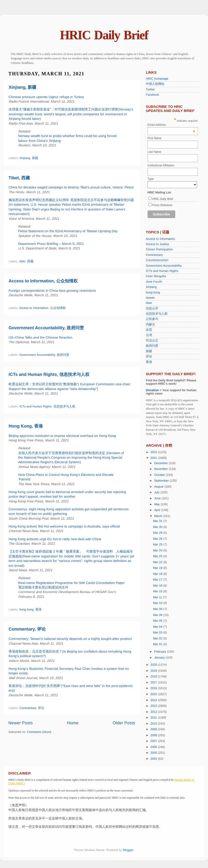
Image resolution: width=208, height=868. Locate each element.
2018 (154, 676)
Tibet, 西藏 (19, 178)
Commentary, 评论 (27, 629)
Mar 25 (158, 544)
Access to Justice (157, 244)
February (161, 652)
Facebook (152, 95)
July (157, 492)
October (160, 475)
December (161, 463)
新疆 (35, 158)
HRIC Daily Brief (104, 35)
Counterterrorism (157, 260)
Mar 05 (158, 621)
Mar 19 (158, 568)
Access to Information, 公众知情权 (43, 281)
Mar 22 (158, 562)
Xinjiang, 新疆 (22, 87)
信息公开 (152, 308)
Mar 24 (158, 550)
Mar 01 (158, 644)
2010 (154, 724)
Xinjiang (25, 158)
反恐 (149, 330)
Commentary (28, 708)
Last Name (154, 152)
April (158, 510)
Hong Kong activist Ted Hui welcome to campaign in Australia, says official (64, 526)
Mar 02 (158, 638)
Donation (152, 390)
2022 (154, 452)
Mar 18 (158, 574)
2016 (154, 688)
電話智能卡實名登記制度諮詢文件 (43, 587)
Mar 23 (158, 556)
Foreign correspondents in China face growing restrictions (52, 291)
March (159, 516)
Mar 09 (158, 609)
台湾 (149, 335)
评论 (41, 708)
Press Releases (162, 205)
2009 (154, 729)
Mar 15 (158, 591)
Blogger (128, 850)
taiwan (150, 298)
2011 (154, 718)
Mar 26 (158, 539)
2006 (154, 747)
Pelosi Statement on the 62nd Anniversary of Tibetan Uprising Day (68, 231)
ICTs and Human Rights (36, 407)
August (159, 487)
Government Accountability (37, 355)
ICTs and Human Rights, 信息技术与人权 (49, 374)
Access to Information (34, 308)
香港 (38, 610)
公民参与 (152, 319)
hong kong (26, 610)
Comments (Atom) (39, 732)
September (162, 481)
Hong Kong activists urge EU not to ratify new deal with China (55, 539)
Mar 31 (158, 521)
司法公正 (152, 341)
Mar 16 (158, 586)
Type (151, 179)
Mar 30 (158, 527)
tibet (22, 261)
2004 (154, 759)
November (161, 469)
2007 (154, 741)
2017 (154, 682)
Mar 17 (158, 580)
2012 (154, 712)
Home (73, 723)
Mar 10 (158, 603)
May (157, 504)
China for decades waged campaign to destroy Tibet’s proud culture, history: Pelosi (71, 187)
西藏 (30, 261)
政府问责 (63, 355)
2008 (154, 735)
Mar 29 (158, 533)
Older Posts (124, 723)
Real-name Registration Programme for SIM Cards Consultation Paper (71, 583)
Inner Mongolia (156, 276)
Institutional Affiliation (161, 165)
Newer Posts (21, 723)
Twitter (150, 89)
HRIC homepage (157, 79)
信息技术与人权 (64, 407)
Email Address (171, 125)
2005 (154, 753)
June (158, 498)
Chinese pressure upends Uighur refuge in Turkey (46, 97)
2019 (154, 671)
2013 (154, 706)
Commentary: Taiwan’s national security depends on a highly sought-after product (70, 639)
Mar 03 (158, 632)
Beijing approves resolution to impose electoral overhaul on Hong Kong (62, 436)
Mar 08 (158, 615)
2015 (154, 694)
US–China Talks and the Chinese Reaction (41, 337)
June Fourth (154, 282)
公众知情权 (58, 308)
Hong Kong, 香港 (26, 426)
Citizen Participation (159, 249)
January (160, 658)
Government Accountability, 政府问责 (46, 328)
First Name (155, 138)
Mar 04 (158, 627)
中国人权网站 (155, 84)
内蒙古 (151, 324)
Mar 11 (158, 597)
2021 (154, 458)
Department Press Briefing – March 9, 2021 (51, 244)
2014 (154, 700)
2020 (154, 665)
